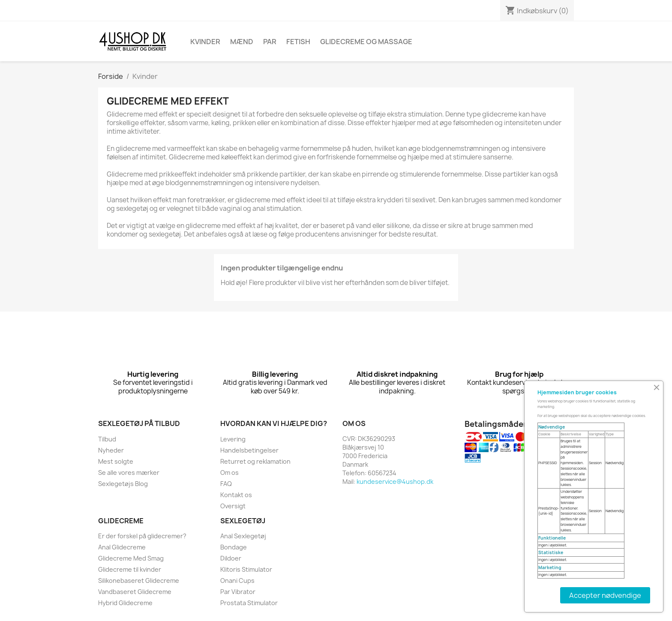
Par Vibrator (238, 592)
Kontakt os (236, 495)
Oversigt (233, 506)
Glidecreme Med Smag (131, 558)
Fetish (298, 42)
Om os (229, 472)
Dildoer (231, 558)
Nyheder (111, 450)
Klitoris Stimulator (246, 569)
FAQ (226, 484)
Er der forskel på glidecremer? (142, 536)
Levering (233, 439)
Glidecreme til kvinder (130, 569)
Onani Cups (237, 580)
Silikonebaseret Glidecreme (139, 580)
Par (270, 42)
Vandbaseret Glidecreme (135, 592)
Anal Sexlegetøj (243, 536)
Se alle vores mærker (129, 472)
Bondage (234, 547)
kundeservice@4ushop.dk (395, 481)
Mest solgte (116, 461)
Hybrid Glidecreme (125, 603)
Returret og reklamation (255, 461)
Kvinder (205, 42)
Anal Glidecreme (122, 547)
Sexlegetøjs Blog (123, 484)
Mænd (242, 42)
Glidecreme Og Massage (366, 42)
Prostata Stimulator (249, 603)
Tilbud (107, 439)
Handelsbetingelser (249, 450)
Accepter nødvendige (605, 595)
